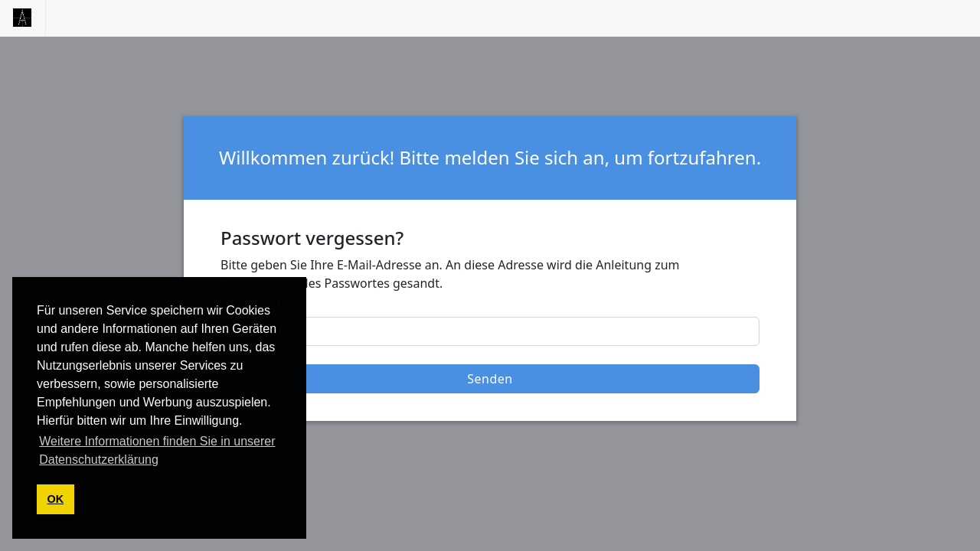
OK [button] (56, 499)
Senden (490, 379)
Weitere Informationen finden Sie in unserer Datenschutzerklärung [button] (157, 450)
